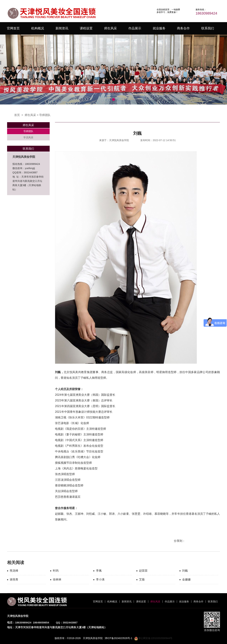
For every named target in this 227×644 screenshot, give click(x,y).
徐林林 (57, 579)
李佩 (99, 571)
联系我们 (208, 28)
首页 (17, 115)
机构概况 (38, 28)
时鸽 (56, 571)
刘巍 (185, 571)
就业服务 (159, 28)
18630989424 (206, 13)
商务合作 (183, 28)
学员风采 (28, 137)
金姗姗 (186, 579)
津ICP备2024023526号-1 (118, 638)
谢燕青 (14, 579)
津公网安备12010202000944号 (153, 638)
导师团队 (45, 115)
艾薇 (142, 579)
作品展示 (135, 28)
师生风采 (110, 28)
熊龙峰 (14, 571)
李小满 (100, 579)
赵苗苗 (143, 571)
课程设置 (86, 28)
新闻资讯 (62, 28)
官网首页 (13, 28)
